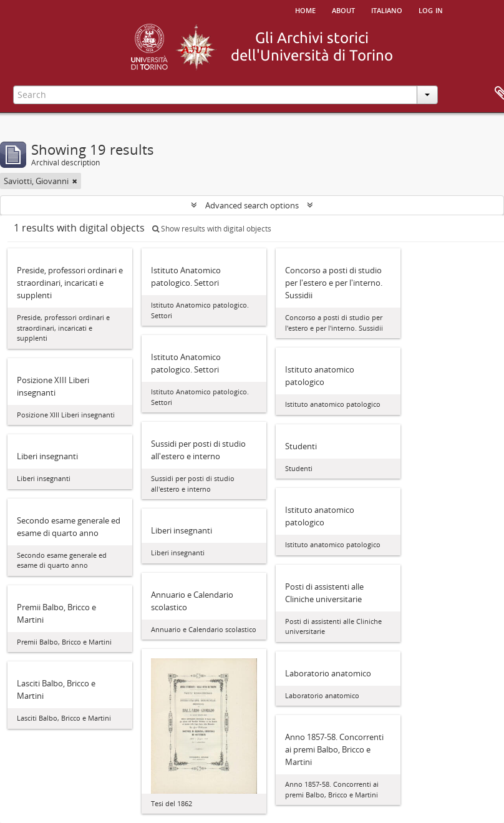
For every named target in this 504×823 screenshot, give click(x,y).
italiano (387, 9)
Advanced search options (252, 205)
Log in (431, 9)
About (343, 9)
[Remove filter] (75, 181)
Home (305, 9)
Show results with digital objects (212, 229)
